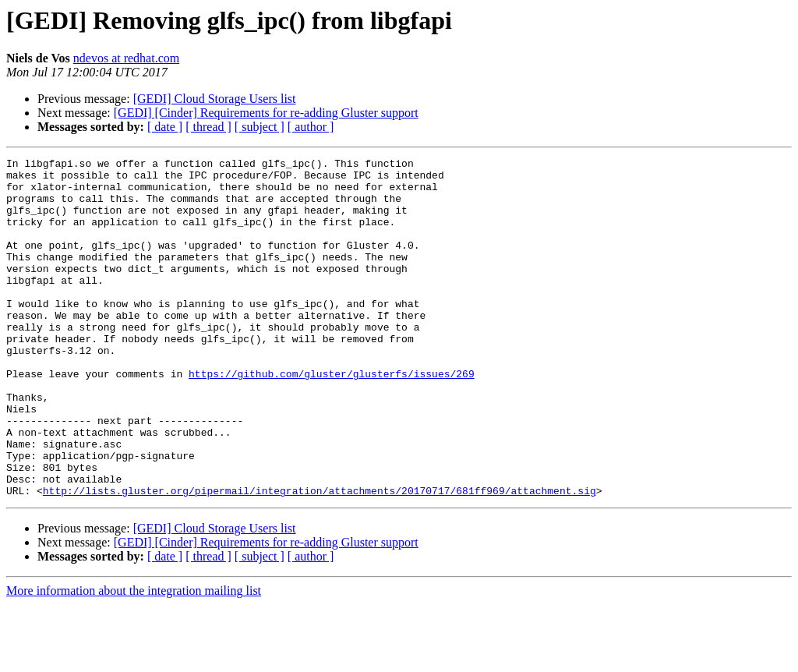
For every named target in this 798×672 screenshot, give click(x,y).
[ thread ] (208, 127)
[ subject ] (260, 127)
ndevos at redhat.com (126, 58)
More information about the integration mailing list (134, 658)
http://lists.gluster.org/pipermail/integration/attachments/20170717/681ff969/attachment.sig (320, 558)
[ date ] (165, 127)
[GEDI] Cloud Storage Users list (215, 99)
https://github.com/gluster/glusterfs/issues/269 (332, 418)
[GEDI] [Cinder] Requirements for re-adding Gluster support (266, 113)
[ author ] (311, 127)
